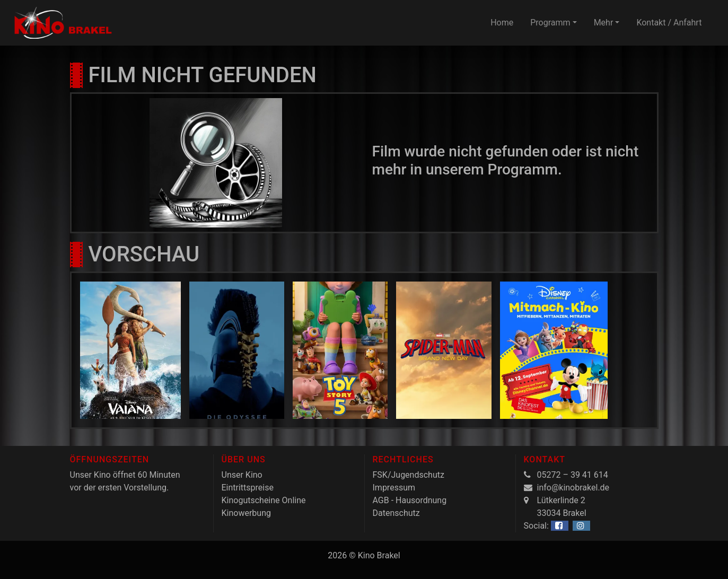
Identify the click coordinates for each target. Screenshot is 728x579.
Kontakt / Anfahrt (669, 23)
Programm (550, 23)
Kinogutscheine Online (264, 500)
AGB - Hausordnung (410, 500)
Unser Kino (242, 475)
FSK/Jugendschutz (409, 475)
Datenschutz (396, 513)
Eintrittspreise (248, 488)
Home (502, 23)
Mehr (604, 23)
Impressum (394, 488)
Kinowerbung (246, 513)
